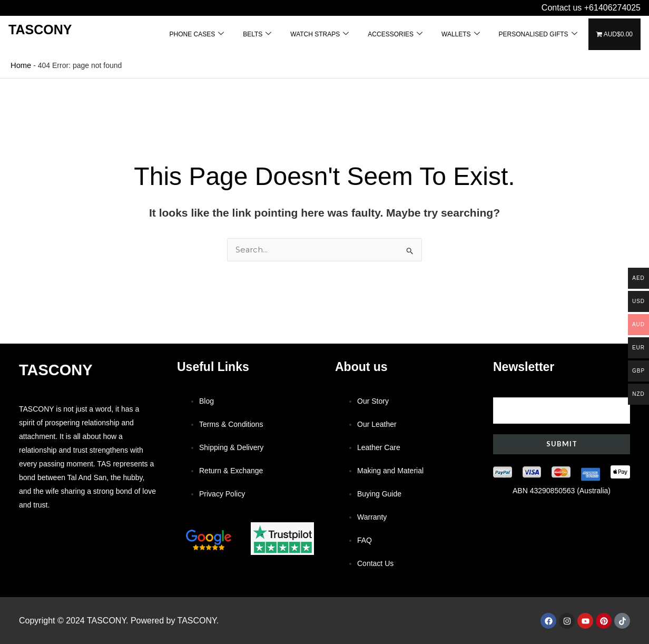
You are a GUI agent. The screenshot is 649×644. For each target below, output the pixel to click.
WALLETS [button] (461, 34)
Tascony (40, 30)
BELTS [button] (257, 34)
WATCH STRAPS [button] (319, 34)
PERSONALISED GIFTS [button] (538, 34)
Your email (562, 404)
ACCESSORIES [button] (395, 34)
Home (20, 65)
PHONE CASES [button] (196, 34)
